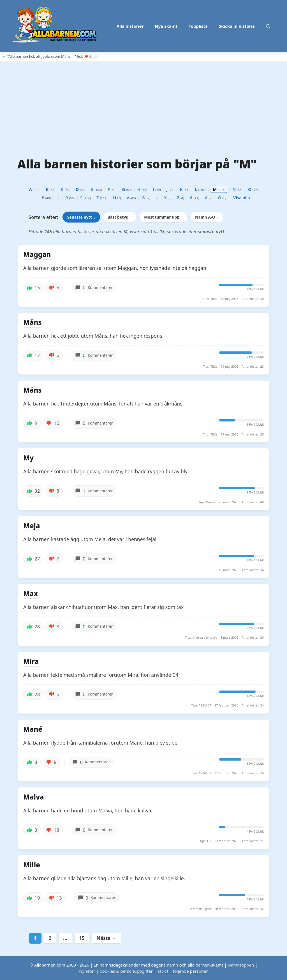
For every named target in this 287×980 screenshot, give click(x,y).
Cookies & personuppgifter (126, 971)
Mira (31, 662)
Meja (32, 526)
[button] (268, 26)
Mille (32, 865)
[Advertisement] (143, 106)
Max (31, 594)
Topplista (198, 26)
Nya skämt (166, 26)
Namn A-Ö (207, 217)
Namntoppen (241, 965)
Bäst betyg (120, 217)
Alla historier (130, 26)
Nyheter (87, 971)
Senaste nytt (81, 217)
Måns (33, 323)
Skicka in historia (237, 26)
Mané (33, 729)
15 (84, 938)
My (28, 458)
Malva (34, 797)
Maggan (37, 255)
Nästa (107, 938)
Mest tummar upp (163, 217)
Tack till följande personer (183, 971)
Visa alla (242, 198)
